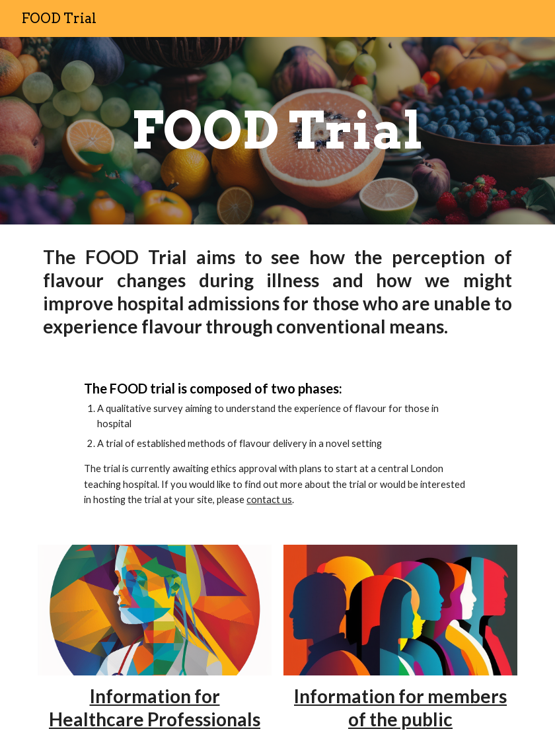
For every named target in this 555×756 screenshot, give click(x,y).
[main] (277, 131)
